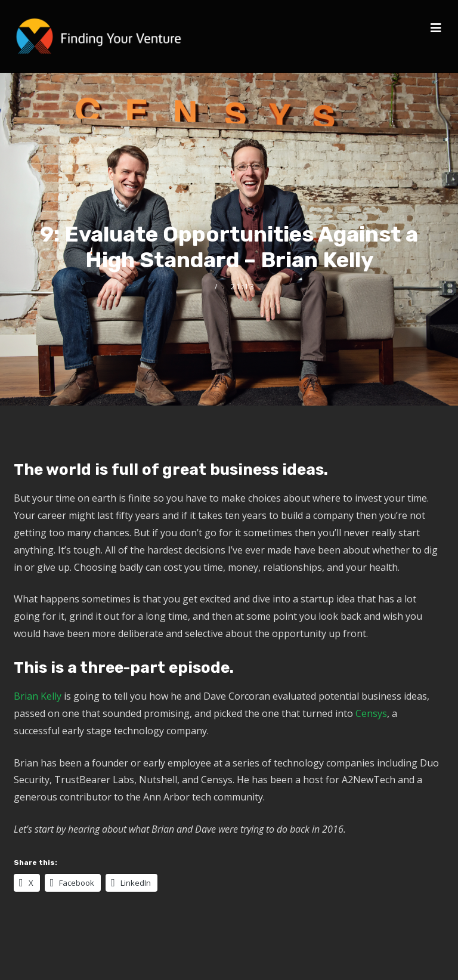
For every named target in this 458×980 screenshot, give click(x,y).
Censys (371, 713)
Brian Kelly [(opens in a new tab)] (38, 696)
